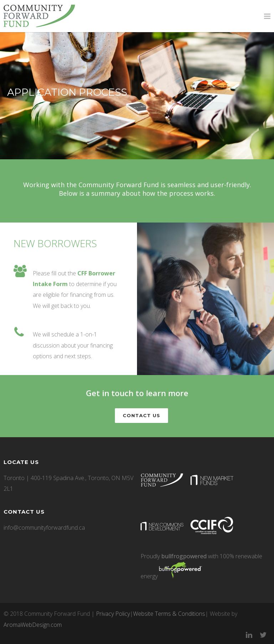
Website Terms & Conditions (169, 614)
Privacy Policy (113, 614)
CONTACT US (141, 415)
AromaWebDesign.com (33, 625)
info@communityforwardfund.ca (44, 528)
